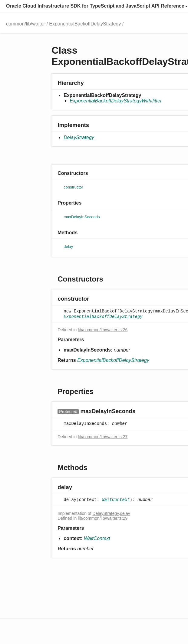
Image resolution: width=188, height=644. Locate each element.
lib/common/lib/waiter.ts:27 (103, 437)
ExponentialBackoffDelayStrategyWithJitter (116, 101)
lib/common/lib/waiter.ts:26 (103, 330)
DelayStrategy (79, 137)
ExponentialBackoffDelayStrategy (85, 24)
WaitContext (116, 500)
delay (125, 513)
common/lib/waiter (26, 24)
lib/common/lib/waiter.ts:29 (103, 518)
